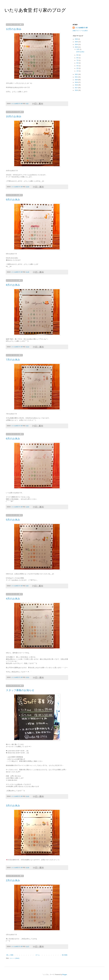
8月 (78, 58)
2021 (77, 77)
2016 (77, 90)
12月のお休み (14, 29)
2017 (77, 88)
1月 (78, 71)
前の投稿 (65, 955)
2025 (77, 42)
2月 (78, 68)
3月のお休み (13, 806)
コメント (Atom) (14, 958)
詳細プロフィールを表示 (80, 31)
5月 (78, 63)
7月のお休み (13, 360)
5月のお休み (13, 520)
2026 (77, 39)
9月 (78, 55)
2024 (77, 44)
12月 (78, 49)
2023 (77, 47)
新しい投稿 (10, 955)
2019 (77, 82)
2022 (77, 74)
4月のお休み (13, 599)
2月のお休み (13, 880)
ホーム (38, 955)
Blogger (65, 975)
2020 (77, 80)
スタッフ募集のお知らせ (20, 690)
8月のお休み (13, 285)
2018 (77, 85)
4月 (78, 66)
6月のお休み (13, 439)
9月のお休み (13, 200)
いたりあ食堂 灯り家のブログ (35, 10)
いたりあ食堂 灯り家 (81, 28)
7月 (78, 60)
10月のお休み (14, 116)
